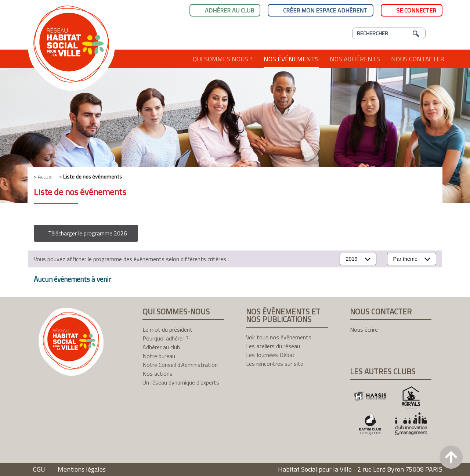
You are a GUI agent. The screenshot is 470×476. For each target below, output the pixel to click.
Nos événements (291, 59)
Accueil (173, 59)
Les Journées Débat (270, 355)
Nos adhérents (355, 59)
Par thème (405, 259)
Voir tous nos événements (279, 337)
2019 (352, 259)
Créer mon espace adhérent (325, 10)
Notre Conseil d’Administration (180, 365)
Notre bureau (159, 356)
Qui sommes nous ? (223, 59)
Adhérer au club (229, 10)
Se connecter (416, 10)
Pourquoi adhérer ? (166, 338)
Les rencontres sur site (275, 364)
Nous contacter (418, 59)
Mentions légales (82, 469)
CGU (39, 469)
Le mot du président (167, 329)
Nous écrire (364, 329)
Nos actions (158, 374)
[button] (86, 233)
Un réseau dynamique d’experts (181, 382)
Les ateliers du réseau (273, 346)
